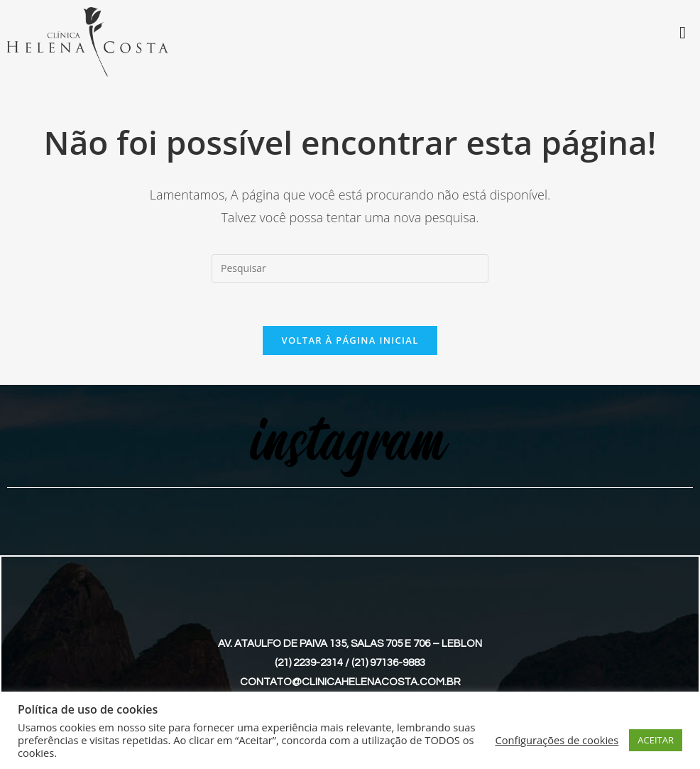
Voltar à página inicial (350, 340)
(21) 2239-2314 (309, 663)
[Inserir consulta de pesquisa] (350, 268)
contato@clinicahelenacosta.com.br (350, 682)
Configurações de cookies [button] (557, 740)
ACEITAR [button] (656, 740)
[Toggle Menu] (683, 33)
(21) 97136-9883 (388, 663)
